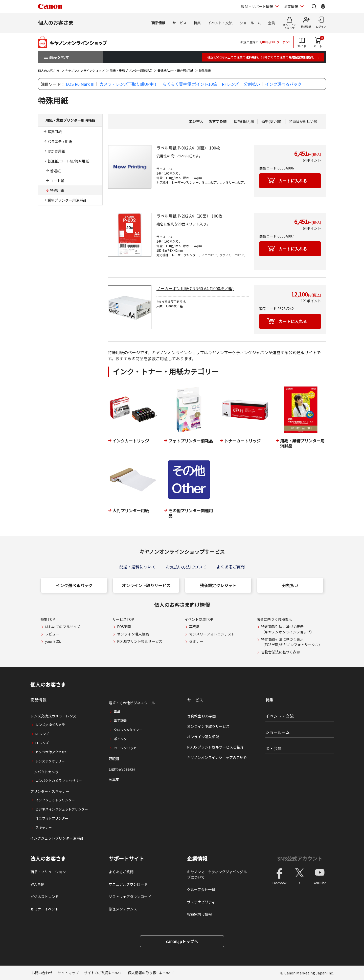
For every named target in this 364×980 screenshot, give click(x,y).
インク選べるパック (283, 84)
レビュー (52, 634)
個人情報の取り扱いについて (151, 973)
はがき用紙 (56, 151)
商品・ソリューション (48, 872)
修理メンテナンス (123, 909)
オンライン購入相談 (133, 634)
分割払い (252, 84)
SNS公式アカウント (300, 858)
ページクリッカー (127, 748)
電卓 (117, 711)
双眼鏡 (114, 759)
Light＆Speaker (122, 769)
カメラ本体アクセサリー (53, 752)
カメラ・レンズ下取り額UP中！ (129, 84)
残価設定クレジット (218, 585)
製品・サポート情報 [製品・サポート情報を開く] (257, 6)
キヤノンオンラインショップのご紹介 (217, 757)
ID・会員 (274, 748)
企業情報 (197, 859)
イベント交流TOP (199, 619)
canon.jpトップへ (182, 941)
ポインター (122, 739)
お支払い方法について (186, 567)
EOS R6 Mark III (80, 84)
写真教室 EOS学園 (201, 716)
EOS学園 (124, 627)
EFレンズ (42, 743)
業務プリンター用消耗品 (67, 200)
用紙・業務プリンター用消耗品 (131, 70)
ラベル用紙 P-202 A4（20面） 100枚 (189, 216)
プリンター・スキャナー (50, 791)
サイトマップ (68, 973)
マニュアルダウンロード (128, 884)
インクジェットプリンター (55, 800)
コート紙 (57, 181)
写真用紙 (55, 132)
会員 (271, 23)
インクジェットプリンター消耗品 (57, 838)
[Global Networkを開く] (323, 6)
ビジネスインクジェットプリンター (62, 809)
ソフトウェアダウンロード (130, 897)
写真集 (114, 779)
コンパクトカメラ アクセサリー (59, 781)
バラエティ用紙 (60, 141)
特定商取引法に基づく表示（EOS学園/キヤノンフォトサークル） (292, 642)
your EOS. (53, 641)
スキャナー (44, 827)
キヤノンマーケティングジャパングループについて (219, 874)
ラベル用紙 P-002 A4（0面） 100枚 (188, 148)
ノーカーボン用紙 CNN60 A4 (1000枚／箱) (195, 288)
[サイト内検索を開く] (314, 6)
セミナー (196, 641)
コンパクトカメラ (44, 772)
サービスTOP (123, 619)
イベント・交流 (220, 23)
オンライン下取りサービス (146, 585)
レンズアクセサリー (50, 761)
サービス (179, 23)
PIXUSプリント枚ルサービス (140, 641)
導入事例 (37, 884)
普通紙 (55, 171)
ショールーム (250, 23)
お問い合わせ (42, 973)
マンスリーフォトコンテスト (212, 634)
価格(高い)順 (244, 121)
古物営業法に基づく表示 (281, 652)
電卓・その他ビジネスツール (132, 703)
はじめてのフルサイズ (63, 627)
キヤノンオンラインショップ (85, 70)
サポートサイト (126, 859)
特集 (197, 23)
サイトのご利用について (103, 973)
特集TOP (48, 619)
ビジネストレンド (44, 897)
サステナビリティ (201, 902)
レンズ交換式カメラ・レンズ (53, 716)
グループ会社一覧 (201, 889)
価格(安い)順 (271, 121)
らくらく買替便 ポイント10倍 (190, 84)
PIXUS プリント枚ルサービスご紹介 (215, 747)
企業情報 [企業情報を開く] (291, 6)
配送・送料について (138, 567)
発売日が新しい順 (303, 121)
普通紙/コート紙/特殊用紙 (175, 70)
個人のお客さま (56, 23)
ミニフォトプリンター (52, 818)
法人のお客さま (48, 859)
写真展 (194, 627)
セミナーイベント (44, 909)
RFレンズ (230, 84)
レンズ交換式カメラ (50, 725)
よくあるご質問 (231, 567)
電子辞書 (120, 721)
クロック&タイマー (128, 730)
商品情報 (158, 23)
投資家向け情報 (199, 914)
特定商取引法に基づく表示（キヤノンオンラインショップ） (288, 629)
